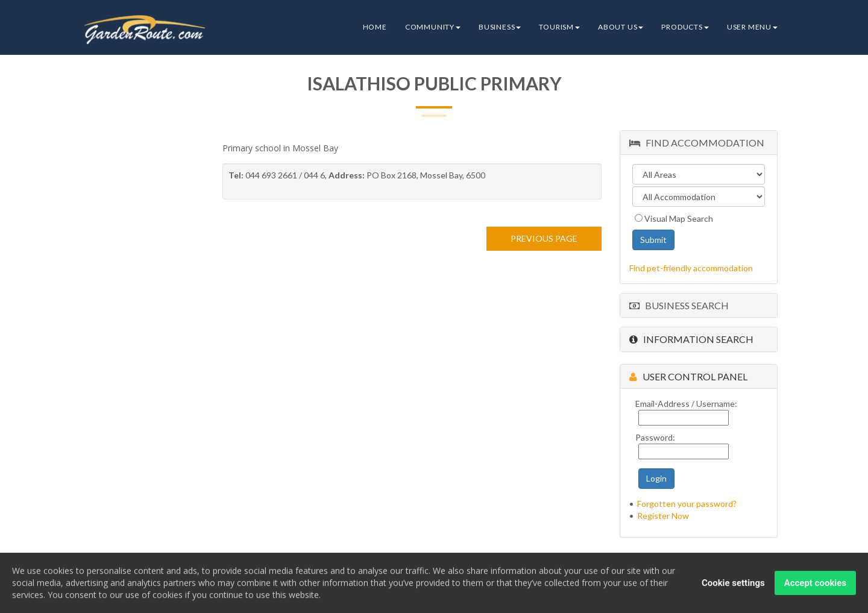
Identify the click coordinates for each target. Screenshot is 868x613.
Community (433, 27)
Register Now (663, 516)
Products (685, 27)
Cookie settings (733, 584)
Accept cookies (815, 584)
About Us (621, 27)
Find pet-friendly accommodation (691, 268)
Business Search (679, 305)
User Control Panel (688, 376)
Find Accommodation (697, 143)
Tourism (559, 27)
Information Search (691, 339)
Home (375, 27)
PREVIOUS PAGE (544, 238)
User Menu (752, 27)
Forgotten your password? (687, 504)
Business (500, 27)
